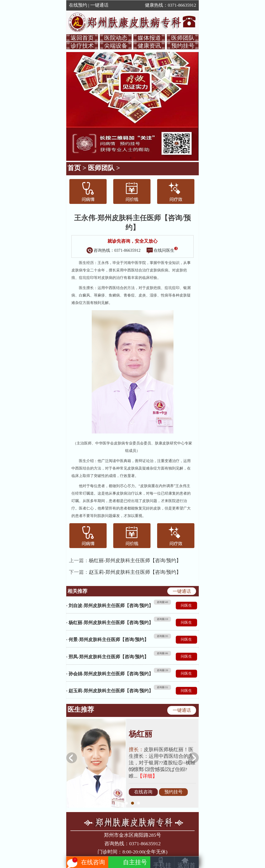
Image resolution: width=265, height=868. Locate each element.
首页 (74, 168)
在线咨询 (143, 792)
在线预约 (78, 5)
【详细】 (147, 776)
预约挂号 (183, 46)
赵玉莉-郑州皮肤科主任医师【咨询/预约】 (135, 572)
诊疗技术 (82, 46)
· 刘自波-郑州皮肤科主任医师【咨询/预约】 (110, 606)
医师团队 (183, 38)
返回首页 (82, 38)
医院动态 (116, 38)
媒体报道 (149, 38)
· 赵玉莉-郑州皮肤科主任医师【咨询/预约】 (110, 691)
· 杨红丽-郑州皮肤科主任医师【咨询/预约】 (110, 623)
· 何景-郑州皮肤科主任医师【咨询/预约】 (107, 640)
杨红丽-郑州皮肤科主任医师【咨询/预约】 (135, 561)
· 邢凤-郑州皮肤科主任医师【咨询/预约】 (107, 657)
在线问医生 (162, 250)
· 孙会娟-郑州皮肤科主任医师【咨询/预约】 (110, 674)
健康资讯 (149, 46)
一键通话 (99, 5)
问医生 (186, 605)
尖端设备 (116, 46)
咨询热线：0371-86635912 (114, 250)
